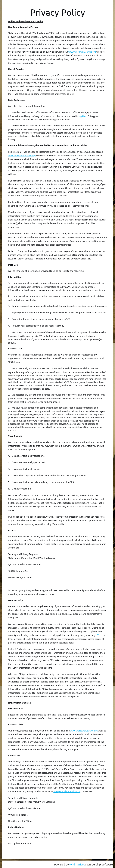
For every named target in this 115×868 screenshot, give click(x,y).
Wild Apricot (77, 864)
